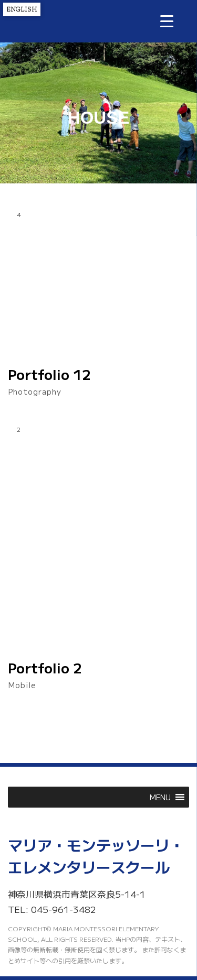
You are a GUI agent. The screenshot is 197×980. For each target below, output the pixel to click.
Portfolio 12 (49, 374)
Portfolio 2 (45, 668)
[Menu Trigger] (167, 21)
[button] (160, 797)
